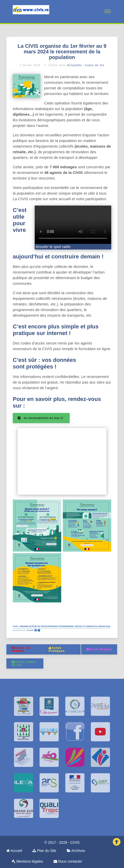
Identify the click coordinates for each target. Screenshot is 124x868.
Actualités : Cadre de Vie (86, 65)
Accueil (14, 851)
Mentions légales (27, 861)
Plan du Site (44, 851)
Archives (76, 851)
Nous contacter (68, 861)
